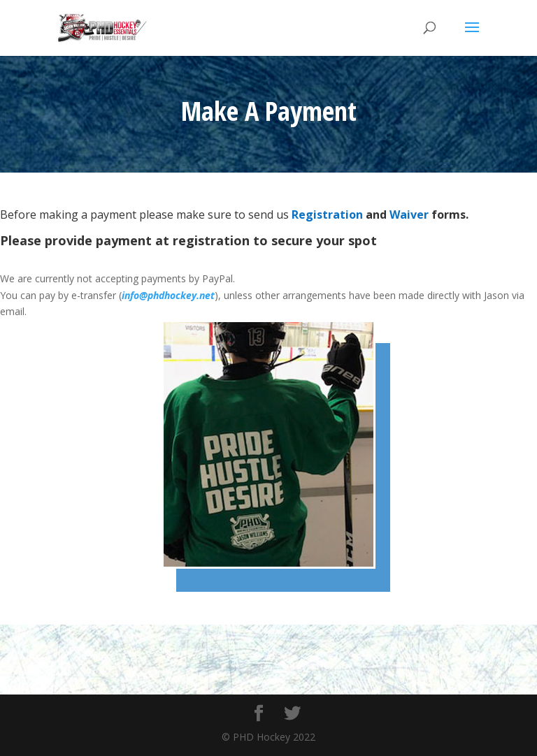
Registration (327, 215)
